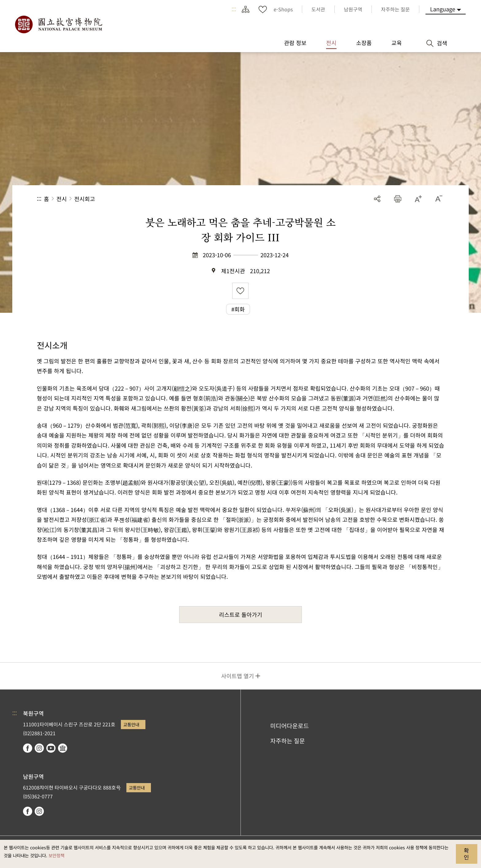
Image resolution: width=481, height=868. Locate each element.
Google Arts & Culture (63, 748)
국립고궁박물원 (58, 25)
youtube (51, 748)
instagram (39, 748)
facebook (28, 748)
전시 (62, 199)
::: (234, 9)
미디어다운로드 (290, 726)
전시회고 (85, 199)
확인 (466, 854)
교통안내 (131, 724)
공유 (377, 199)
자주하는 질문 (288, 741)
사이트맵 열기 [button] (238, 676)
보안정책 (56, 855)
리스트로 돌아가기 (241, 614)
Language (443, 9)
